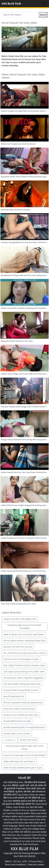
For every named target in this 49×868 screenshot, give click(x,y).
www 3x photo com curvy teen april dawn (24, 634)
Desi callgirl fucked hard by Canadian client (24, 665)
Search (43, 15)
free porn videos (36, 865)
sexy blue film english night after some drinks (24, 747)
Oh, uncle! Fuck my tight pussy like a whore (24, 653)
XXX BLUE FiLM (11, 4)
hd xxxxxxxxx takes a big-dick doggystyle (23, 678)
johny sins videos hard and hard (19, 709)
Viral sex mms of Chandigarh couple (21, 659)
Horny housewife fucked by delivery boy (23, 703)
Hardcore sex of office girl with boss (21, 715)
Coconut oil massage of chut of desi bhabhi (24, 755)
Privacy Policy (36, 861)
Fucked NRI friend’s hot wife (17, 721)
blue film (7, 785)
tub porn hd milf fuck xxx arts (18, 647)
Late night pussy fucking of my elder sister (24, 672)
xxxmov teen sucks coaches (17, 733)
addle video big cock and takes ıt (19, 761)
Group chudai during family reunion (21, 690)
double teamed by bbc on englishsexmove (24, 727)
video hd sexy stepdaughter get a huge (22, 768)
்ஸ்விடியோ (9, 740)
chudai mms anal (28, 740)
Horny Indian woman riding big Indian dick (24, 641)
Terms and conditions (15, 865)
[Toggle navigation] (44, 4)
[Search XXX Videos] (20, 15)
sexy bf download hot (14, 696)
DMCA (8, 861)
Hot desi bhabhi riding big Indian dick (22, 684)
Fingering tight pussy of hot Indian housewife (25, 627)
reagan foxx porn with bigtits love (20, 619)
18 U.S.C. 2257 (20, 861)
